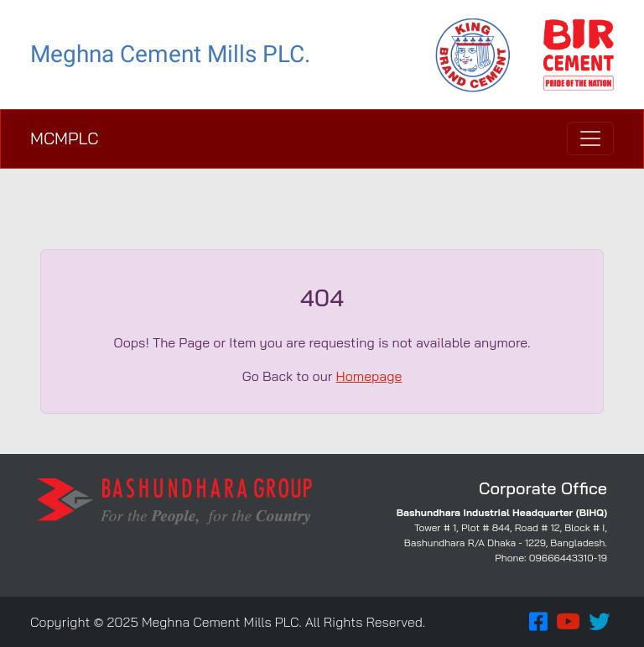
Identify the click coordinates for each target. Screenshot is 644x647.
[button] (538, 622)
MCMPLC (64, 138)
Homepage (369, 376)
